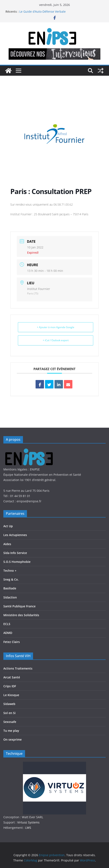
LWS (28, 828)
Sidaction (10, 597)
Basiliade (10, 588)
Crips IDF (10, 686)
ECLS (7, 624)
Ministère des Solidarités (21, 615)
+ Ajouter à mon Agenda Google (56, 327)
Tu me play (11, 731)
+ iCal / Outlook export (56, 340)
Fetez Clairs (12, 642)
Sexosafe (10, 722)
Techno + (10, 571)
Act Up (8, 526)
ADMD (8, 633)
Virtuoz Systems (28, 822)
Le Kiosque (11, 695)
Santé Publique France (19, 606)
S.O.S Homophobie (17, 562)
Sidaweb (9, 704)
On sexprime (13, 739)
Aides (7, 544)
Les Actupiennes (15, 535)
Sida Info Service (15, 553)
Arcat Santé (12, 677)
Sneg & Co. (11, 579)
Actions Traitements (18, 668)
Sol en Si (9, 713)
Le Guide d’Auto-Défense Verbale (43, 11)
